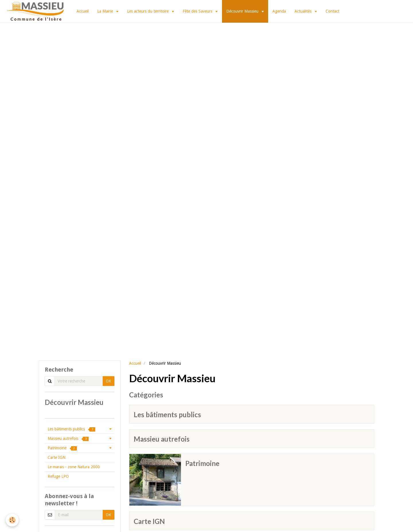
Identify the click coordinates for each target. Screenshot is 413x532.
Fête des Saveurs (198, 11)
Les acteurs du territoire (148, 11)
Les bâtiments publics (167, 414)
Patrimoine (202, 463)
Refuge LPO (58, 476)
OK (109, 381)
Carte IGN (149, 521)
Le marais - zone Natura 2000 (74, 467)
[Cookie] (12, 520)
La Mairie (106, 11)
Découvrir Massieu (243, 11)
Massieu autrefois (162, 439)
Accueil (83, 11)
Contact (332, 11)
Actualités (304, 11)
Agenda (279, 11)
